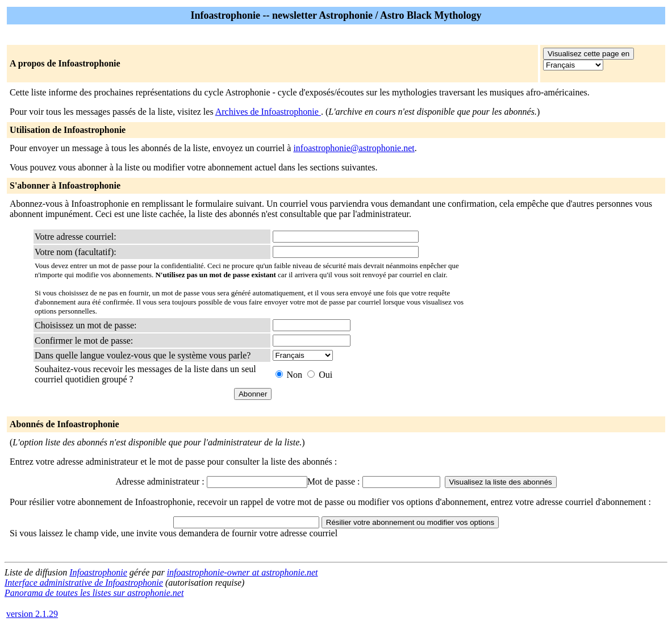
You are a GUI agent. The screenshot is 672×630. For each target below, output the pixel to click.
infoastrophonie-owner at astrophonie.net (243, 572)
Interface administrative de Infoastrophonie (84, 583)
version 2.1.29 (32, 614)
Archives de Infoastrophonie (268, 112)
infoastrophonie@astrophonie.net (354, 148)
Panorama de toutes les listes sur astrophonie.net (94, 593)
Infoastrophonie (98, 572)
